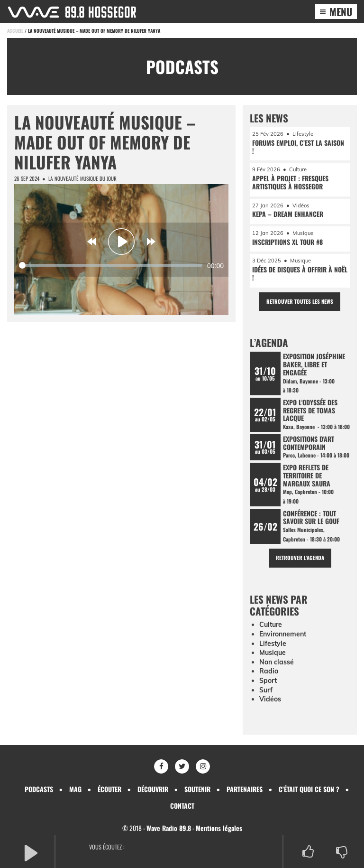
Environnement (283, 634)
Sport (268, 681)
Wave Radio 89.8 (169, 828)
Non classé (277, 662)
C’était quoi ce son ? (309, 789)
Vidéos (270, 699)
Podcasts (39, 789)
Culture (271, 625)
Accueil (15, 31)
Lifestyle (273, 644)
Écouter (109, 789)
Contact (182, 806)
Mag (75, 789)
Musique (273, 653)
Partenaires (245, 789)
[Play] (121, 242)
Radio (269, 671)
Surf (266, 690)
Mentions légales (219, 828)
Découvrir (153, 789)
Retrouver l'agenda (300, 558)
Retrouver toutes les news (300, 301)
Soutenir (197, 789)
